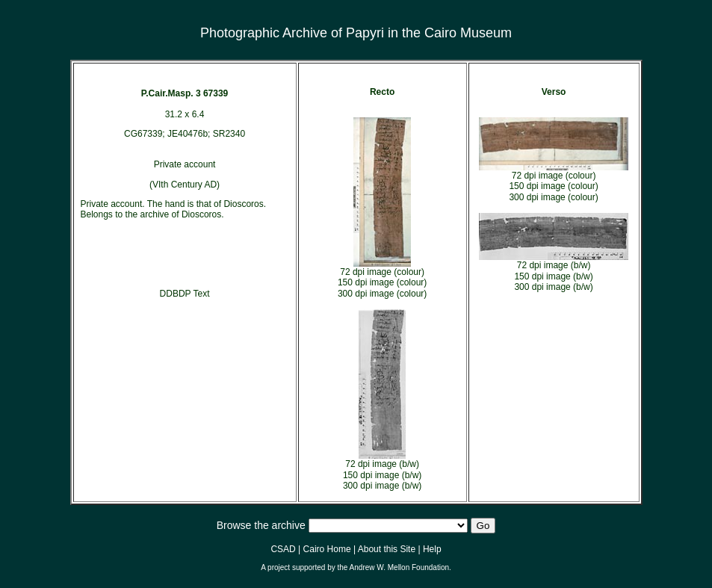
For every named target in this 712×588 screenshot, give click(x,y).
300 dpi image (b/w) (382, 486)
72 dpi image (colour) (382, 272)
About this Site (387, 549)
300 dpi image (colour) (382, 294)
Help (432, 549)
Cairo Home (327, 549)
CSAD (283, 549)
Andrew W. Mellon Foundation (399, 567)
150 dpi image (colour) (382, 282)
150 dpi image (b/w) (382, 475)
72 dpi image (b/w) (382, 464)
